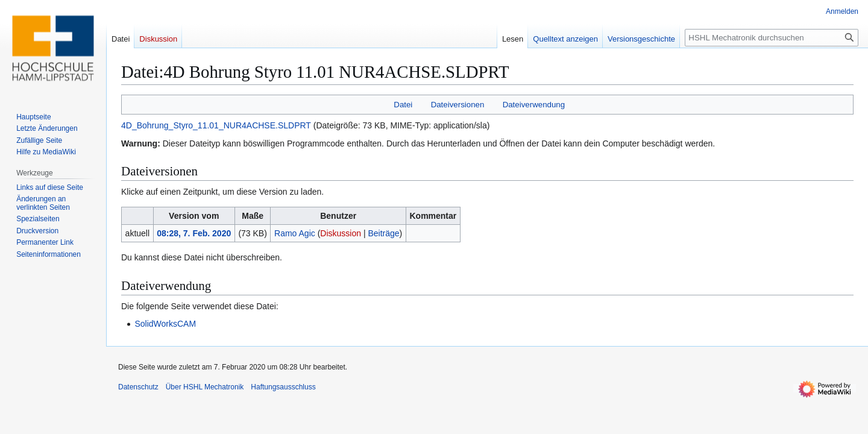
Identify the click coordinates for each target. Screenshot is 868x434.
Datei (403, 105)
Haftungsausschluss (283, 387)
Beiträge (383, 233)
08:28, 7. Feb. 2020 (194, 233)
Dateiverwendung (534, 105)
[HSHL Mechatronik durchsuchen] (772, 38)
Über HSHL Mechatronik (205, 387)
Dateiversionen (458, 105)
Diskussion (341, 233)
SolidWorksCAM (165, 324)
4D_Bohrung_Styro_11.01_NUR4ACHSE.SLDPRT (216, 125)
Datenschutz (138, 387)
